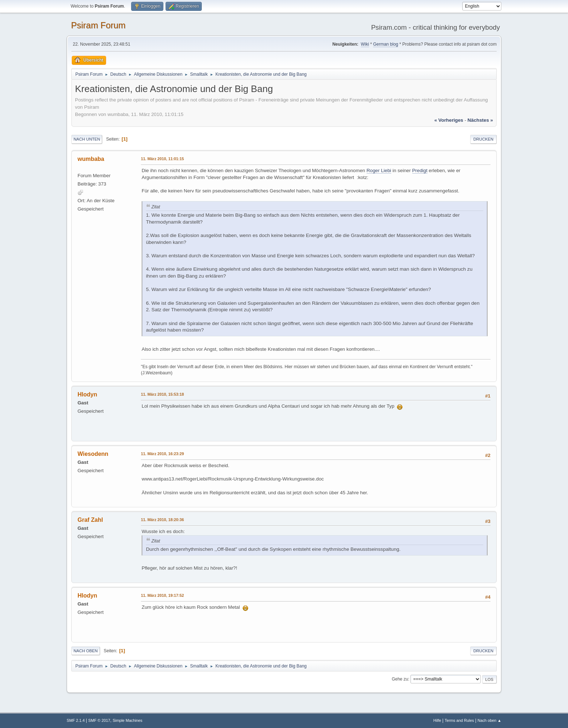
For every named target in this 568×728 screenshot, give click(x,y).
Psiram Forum (98, 25)
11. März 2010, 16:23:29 (162, 454)
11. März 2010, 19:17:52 (162, 595)
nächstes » (480, 120)
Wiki (365, 44)
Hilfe (437, 720)
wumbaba (91, 159)
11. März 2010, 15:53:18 (162, 394)
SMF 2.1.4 (76, 720)
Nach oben (86, 651)
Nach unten (87, 139)
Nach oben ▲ (489, 720)
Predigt (420, 170)
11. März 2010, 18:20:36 (162, 520)
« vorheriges (449, 120)
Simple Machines (128, 720)
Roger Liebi (379, 170)
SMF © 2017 (99, 720)
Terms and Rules (460, 720)
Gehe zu (400, 679)
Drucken (483, 139)
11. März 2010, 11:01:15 (162, 159)
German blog (386, 44)
